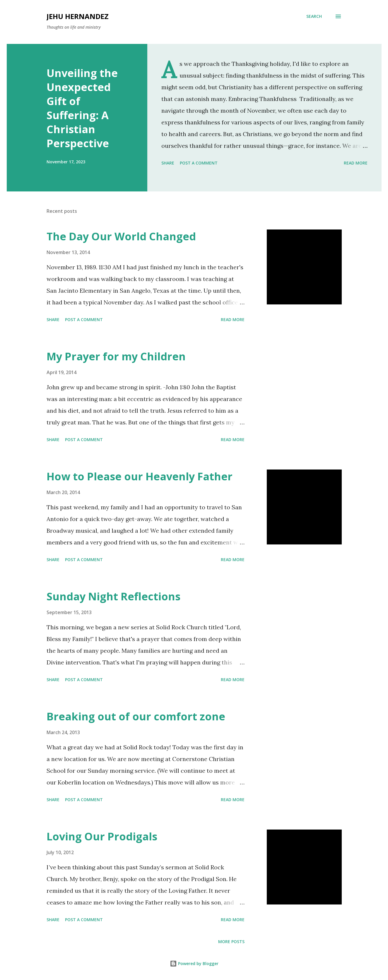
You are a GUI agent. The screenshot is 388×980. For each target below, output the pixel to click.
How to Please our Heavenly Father (140, 476)
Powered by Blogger (194, 963)
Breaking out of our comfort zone (136, 716)
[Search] (314, 16)
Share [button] (168, 163)
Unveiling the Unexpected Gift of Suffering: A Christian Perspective (82, 108)
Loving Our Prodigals (102, 836)
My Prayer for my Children (116, 356)
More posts (231, 942)
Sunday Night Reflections (113, 596)
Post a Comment (199, 163)
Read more (356, 163)
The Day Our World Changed (121, 236)
